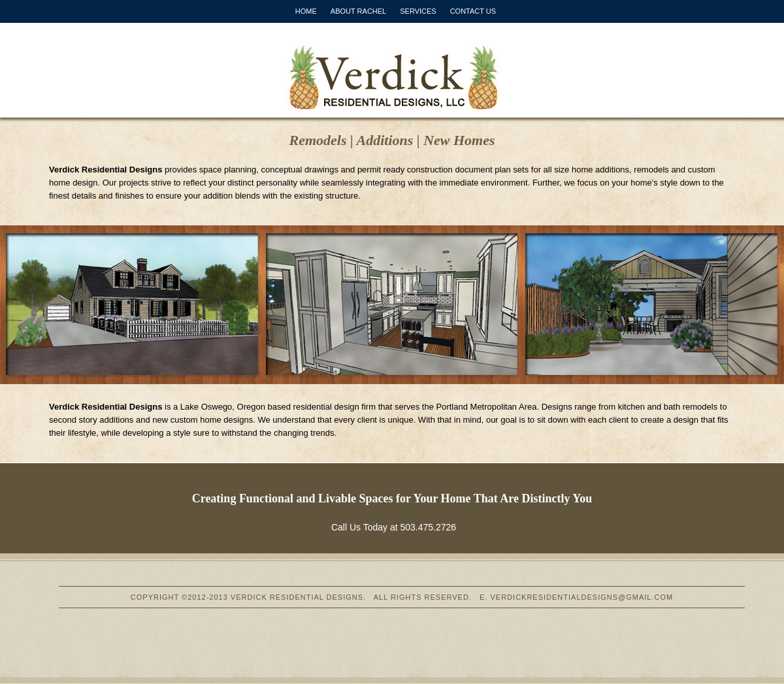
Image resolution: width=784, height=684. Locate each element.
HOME (306, 11)
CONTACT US (473, 11)
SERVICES (418, 11)
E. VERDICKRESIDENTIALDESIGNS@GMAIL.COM (576, 597)
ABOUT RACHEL (358, 11)
